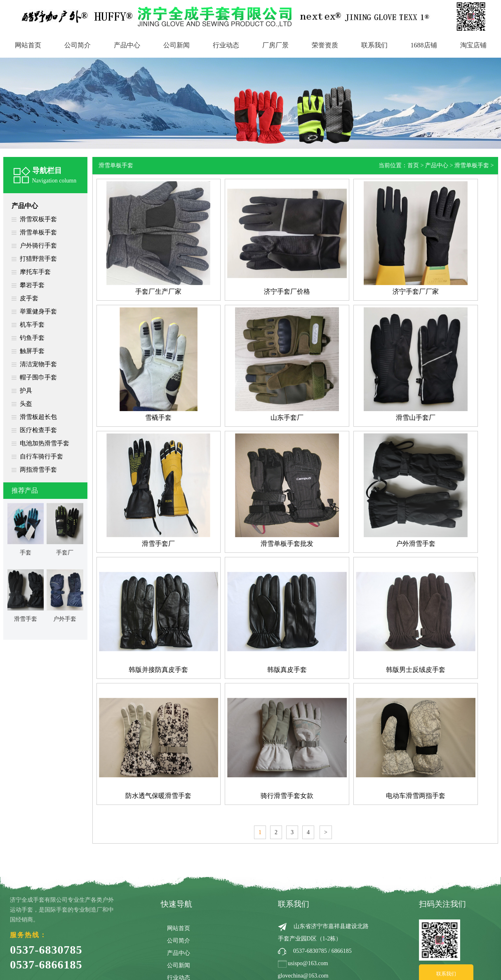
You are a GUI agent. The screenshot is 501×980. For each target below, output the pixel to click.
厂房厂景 (275, 45)
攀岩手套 (32, 285)
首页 (413, 165)
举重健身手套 (38, 311)
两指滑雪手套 (38, 470)
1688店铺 (424, 45)
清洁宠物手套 (38, 364)
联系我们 (374, 45)
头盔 (26, 404)
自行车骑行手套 (41, 456)
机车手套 (32, 325)
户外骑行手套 (38, 246)
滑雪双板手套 (38, 219)
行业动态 (226, 45)
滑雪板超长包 (38, 417)
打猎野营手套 (38, 259)
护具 (26, 391)
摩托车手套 (35, 272)
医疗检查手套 (38, 430)
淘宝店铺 (473, 45)
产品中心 (127, 45)
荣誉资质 (325, 45)
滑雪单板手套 (38, 232)
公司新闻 (176, 45)
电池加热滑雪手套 (45, 443)
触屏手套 (32, 351)
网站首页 (28, 45)
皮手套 (29, 298)
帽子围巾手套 (38, 377)
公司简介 (78, 45)
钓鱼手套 (32, 338)
